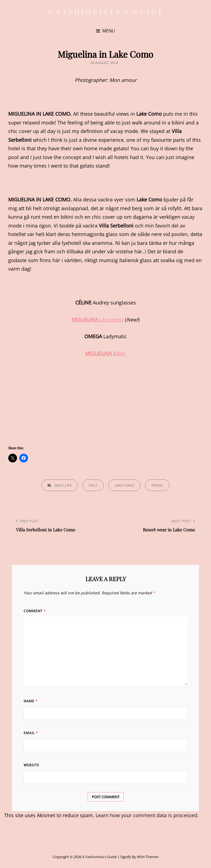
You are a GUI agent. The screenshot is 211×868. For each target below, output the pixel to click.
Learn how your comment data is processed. (147, 815)
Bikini (105, 353)
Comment (35, 611)
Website (31, 765)
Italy (93, 485)
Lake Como (124, 485)
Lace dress (98, 320)
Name (31, 701)
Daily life (63, 485)
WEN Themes (148, 857)
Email (31, 733)
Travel (157, 485)
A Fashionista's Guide (105, 12)
